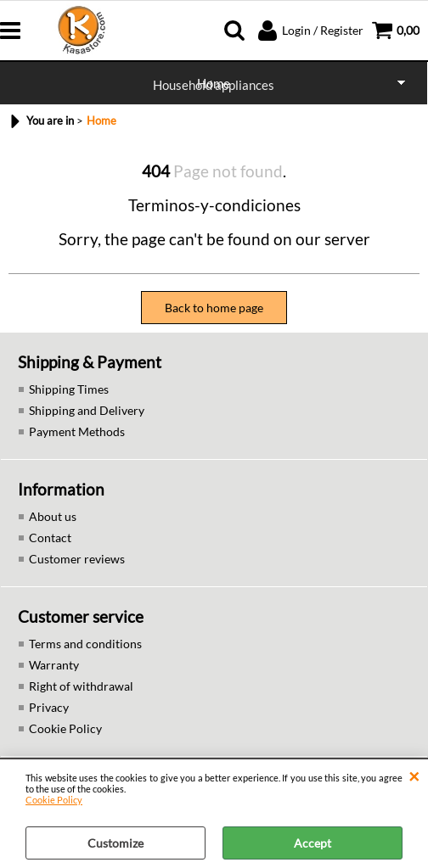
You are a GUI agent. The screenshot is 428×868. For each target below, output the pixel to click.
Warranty (54, 665)
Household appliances (214, 85)
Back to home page (214, 308)
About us (53, 516)
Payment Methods (77, 431)
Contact (50, 538)
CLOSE (414, 776)
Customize (115, 843)
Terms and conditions (85, 644)
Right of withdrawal (81, 686)
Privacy (49, 707)
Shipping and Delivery (87, 410)
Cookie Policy (54, 800)
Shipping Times (69, 389)
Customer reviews (77, 559)
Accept (313, 843)
